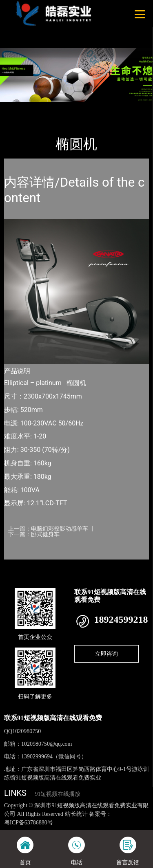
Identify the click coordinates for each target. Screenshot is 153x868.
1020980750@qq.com (47, 744)
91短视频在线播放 (58, 794)
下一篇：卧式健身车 (34, 534)
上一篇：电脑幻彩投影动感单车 (48, 529)
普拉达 (82, 108)
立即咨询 (106, 654)
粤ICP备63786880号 (29, 823)
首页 (17, 108)
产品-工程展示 (49, 108)
